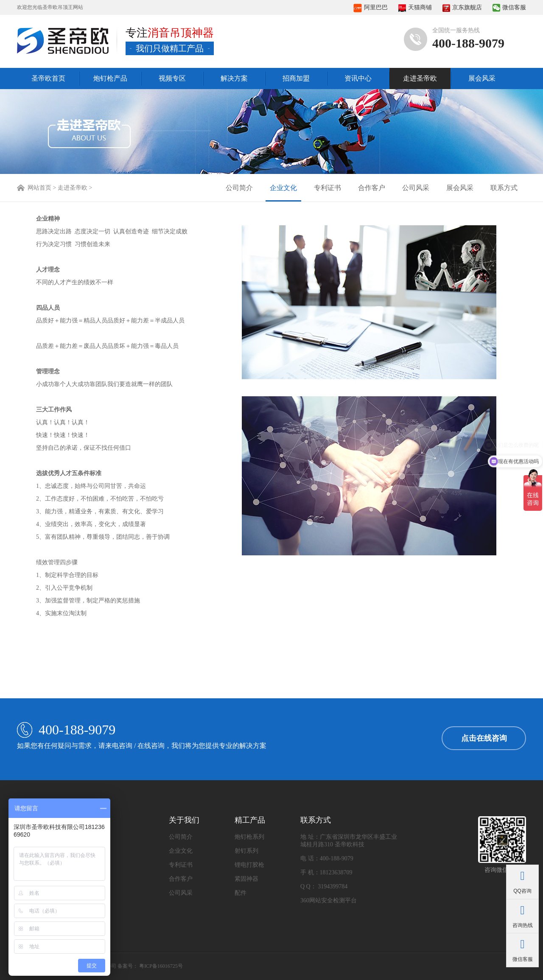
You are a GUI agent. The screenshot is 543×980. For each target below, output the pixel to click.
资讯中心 (358, 78)
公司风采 (416, 188)
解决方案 (234, 78)
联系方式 (504, 188)
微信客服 (509, 7)
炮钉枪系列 (249, 837)
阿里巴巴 (371, 7)
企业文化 (283, 188)
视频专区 (172, 78)
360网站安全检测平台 (329, 900)
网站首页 (39, 188)
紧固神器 (246, 879)
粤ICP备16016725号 (161, 966)
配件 (241, 893)
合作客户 (372, 188)
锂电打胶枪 (249, 865)
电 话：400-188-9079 (327, 858)
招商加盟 (296, 78)
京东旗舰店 (462, 7)
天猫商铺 (415, 7)
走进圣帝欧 (420, 78)
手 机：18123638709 (326, 872)
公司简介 (239, 188)
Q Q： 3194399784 (324, 886)
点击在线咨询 (484, 738)
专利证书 (327, 188)
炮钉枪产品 (110, 78)
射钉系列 (246, 851)
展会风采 (482, 78)
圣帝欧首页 (48, 78)
